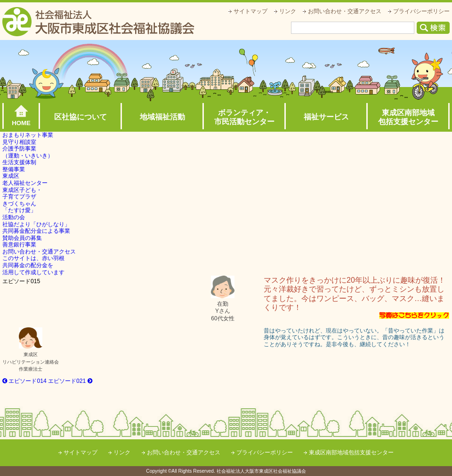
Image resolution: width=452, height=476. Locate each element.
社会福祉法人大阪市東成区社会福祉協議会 (98, 22)
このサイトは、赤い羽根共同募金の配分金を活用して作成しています (33, 265)
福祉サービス (326, 117)
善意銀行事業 (19, 245)
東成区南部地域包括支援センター (408, 117)
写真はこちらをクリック (414, 315)
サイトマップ (250, 11)
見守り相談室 (19, 142)
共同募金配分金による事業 (36, 231)
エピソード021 (70, 381)
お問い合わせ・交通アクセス (345, 11)
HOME (21, 123)
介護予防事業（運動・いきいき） (28, 152)
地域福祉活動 (162, 117)
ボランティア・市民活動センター (244, 117)
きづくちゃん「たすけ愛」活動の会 (19, 210)
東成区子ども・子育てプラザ (22, 194)
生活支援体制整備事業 (19, 166)
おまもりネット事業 (28, 135)
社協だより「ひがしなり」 (36, 224)
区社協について (81, 117)
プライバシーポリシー (421, 11)
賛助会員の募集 (22, 238)
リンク (288, 11)
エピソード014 (24, 381)
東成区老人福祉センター (25, 179)
